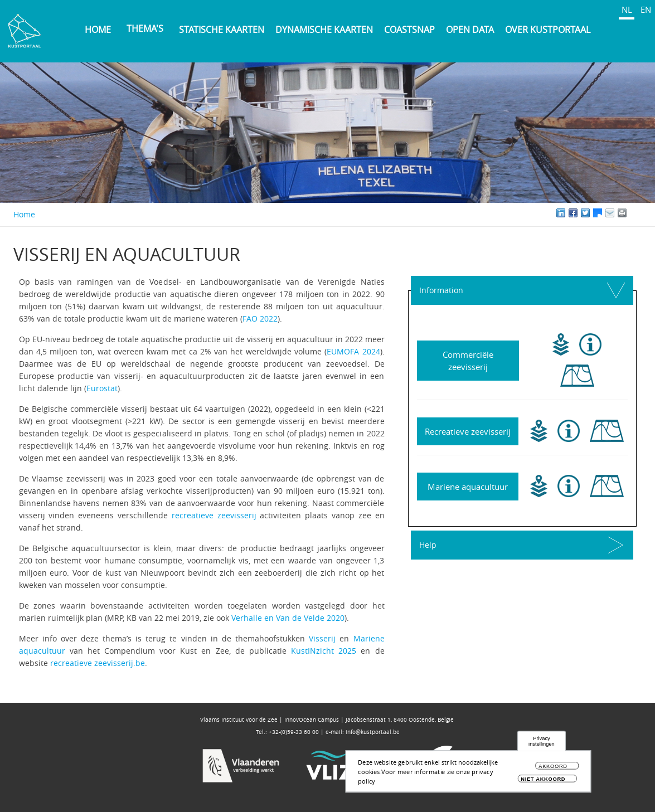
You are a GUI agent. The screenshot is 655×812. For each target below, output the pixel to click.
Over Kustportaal (548, 30)
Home (98, 30)
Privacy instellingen (542, 745)
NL (627, 9)
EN (646, 9)
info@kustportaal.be (373, 732)
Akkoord (553, 770)
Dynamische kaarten (324, 30)
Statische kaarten (222, 30)
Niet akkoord (543, 783)
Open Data (470, 30)
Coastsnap (409, 30)
